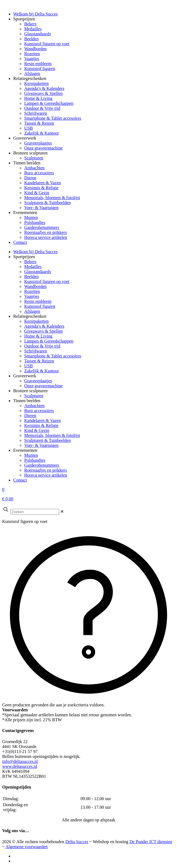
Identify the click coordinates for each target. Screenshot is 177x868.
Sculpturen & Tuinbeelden (47, 440)
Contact (20, 480)
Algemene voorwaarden (27, 847)
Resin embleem (38, 301)
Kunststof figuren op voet (47, 281)
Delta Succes (77, 842)
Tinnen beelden (27, 401)
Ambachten (34, 406)
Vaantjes (32, 296)
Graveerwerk (25, 376)
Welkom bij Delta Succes (36, 252)
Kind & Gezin (37, 430)
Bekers (30, 262)
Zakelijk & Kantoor (42, 371)
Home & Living (38, 336)
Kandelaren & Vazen (43, 420)
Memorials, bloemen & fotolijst (52, 435)
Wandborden (35, 286)
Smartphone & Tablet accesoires (53, 356)
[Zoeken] (35, 512)
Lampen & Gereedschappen (49, 341)
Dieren (30, 416)
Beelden (31, 277)
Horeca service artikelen (46, 475)
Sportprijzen (24, 257)
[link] (62, 512)
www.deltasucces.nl (20, 766)
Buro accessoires (39, 411)
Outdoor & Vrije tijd (42, 346)
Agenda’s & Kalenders (44, 326)
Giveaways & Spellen (43, 331)
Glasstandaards (38, 272)
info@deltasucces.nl (20, 761)
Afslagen (32, 311)
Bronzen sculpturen (30, 391)
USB (28, 366)
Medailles (33, 267)
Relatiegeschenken (30, 316)
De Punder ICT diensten (151, 842)
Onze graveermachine (43, 386)
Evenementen (25, 450)
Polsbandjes (35, 460)
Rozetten (32, 291)
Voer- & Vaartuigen (41, 445)
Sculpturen (34, 396)
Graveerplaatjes (38, 381)
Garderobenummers (42, 465)
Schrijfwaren (36, 351)
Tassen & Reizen (39, 361)
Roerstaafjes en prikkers (46, 470)
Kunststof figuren (40, 306)
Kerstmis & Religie (41, 425)
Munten (31, 455)
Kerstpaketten (36, 321)
